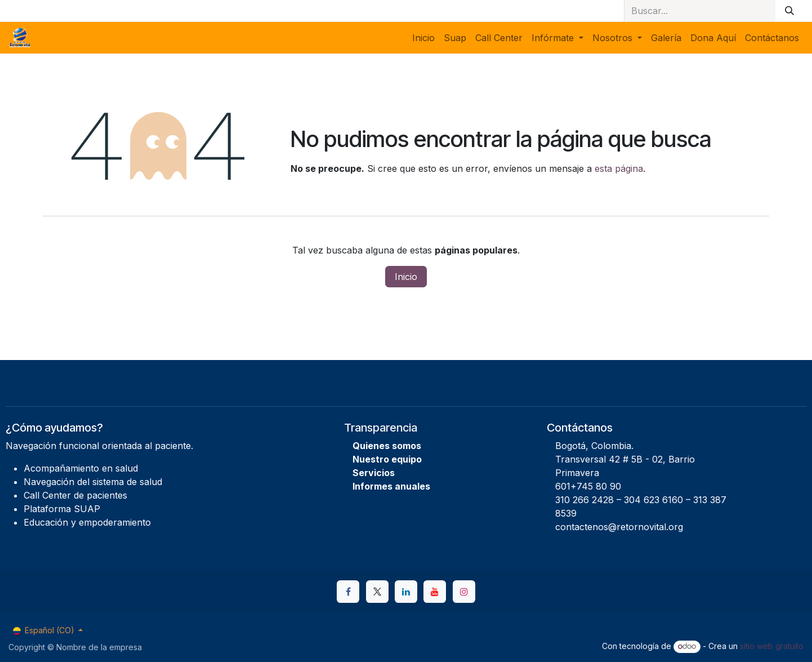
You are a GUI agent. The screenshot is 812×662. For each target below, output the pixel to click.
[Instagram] (464, 592)
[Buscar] (789, 11)
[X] (377, 592)
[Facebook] (348, 592)
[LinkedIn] (406, 592)
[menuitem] (423, 38)
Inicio (406, 277)
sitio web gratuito (772, 646)
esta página (619, 168)
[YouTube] (435, 592)
